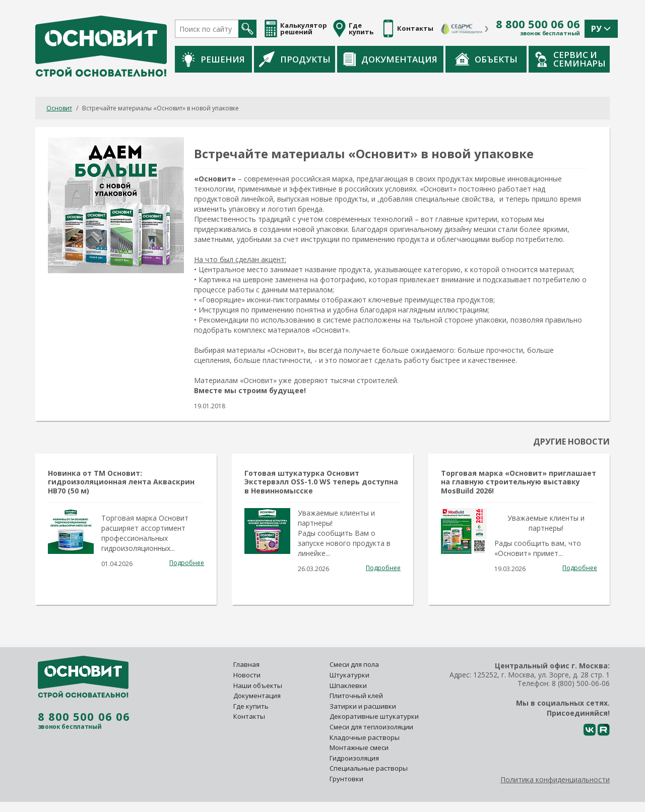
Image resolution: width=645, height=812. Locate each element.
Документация (390, 59)
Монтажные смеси (359, 747)
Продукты (295, 59)
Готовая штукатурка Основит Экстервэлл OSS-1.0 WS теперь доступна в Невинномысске (321, 482)
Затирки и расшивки (363, 706)
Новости (247, 675)
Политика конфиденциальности (555, 779)
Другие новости (571, 442)
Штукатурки (349, 675)
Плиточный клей (357, 696)
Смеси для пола (354, 664)
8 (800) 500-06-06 (581, 683)
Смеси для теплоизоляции (371, 727)
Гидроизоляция (355, 758)
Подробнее (187, 563)
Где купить (251, 706)
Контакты (249, 716)
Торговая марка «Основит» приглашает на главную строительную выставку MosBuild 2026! (519, 482)
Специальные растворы (369, 768)
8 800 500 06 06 (538, 24)
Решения (213, 59)
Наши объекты (258, 685)
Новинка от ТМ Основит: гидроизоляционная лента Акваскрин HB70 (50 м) (121, 482)
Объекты (486, 59)
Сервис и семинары (570, 59)
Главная (246, 664)
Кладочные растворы (365, 737)
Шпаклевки (348, 685)
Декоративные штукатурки (374, 716)
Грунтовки (346, 779)
